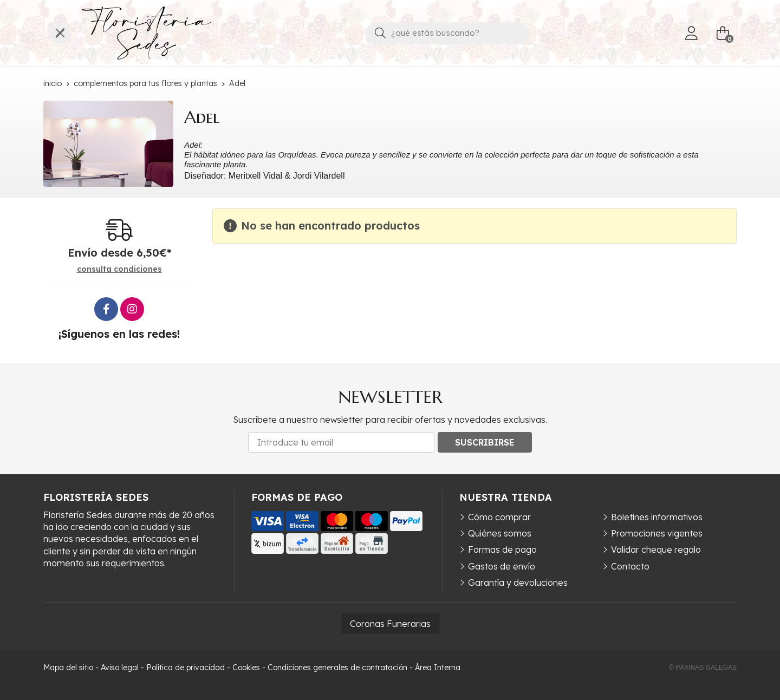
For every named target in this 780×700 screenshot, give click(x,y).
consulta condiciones (119, 269)
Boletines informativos (657, 517)
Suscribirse (485, 442)
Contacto (630, 566)
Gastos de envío (502, 566)
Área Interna (438, 668)
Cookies (246, 668)
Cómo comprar (499, 517)
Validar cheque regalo (656, 549)
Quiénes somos (500, 533)
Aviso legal (120, 668)
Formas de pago (502, 549)
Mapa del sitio (68, 668)
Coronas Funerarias (390, 624)
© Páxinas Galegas (703, 668)
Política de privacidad (186, 668)
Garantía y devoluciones (518, 583)
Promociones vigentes (657, 533)
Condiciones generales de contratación (337, 668)
